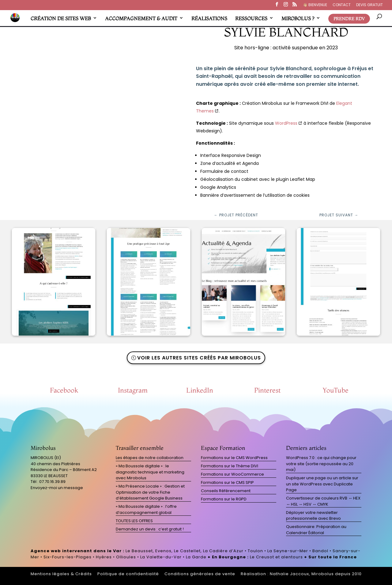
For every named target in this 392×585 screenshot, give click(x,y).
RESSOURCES (251, 18)
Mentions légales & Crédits (61, 574)
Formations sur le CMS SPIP (227, 482)
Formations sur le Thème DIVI (230, 466)
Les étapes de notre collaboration (150, 458)
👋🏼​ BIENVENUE (315, 5)
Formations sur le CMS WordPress (234, 458)
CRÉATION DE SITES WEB (61, 18)
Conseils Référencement (226, 491)
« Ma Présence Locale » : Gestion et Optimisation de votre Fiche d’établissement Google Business (150, 492)
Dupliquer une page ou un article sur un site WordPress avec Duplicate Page (322, 484)
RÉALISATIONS (209, 18)
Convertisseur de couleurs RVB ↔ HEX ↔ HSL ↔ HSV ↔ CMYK (323, 501)
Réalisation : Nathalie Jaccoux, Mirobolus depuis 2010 (301, 574)
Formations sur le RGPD (224, 499)
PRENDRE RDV (349, 19)
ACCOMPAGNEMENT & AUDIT (141, 18)
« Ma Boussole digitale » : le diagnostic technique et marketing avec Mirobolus (150, 472)
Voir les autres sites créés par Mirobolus (199, 358)
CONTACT (342, 5)
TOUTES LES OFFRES (134, 521)
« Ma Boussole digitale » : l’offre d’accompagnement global (146, 509)
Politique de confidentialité (128, 574)
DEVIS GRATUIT (369, 5)
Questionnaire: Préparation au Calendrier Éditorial (316, 530)
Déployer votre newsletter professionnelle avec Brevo (313, 516)
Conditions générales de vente (200, 574)
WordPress (286, 123)
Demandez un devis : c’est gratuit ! (150, 529)
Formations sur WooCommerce (232, 474)
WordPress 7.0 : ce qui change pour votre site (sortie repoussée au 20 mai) (321, 464)
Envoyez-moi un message (57, 488)
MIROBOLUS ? (298, 18)
